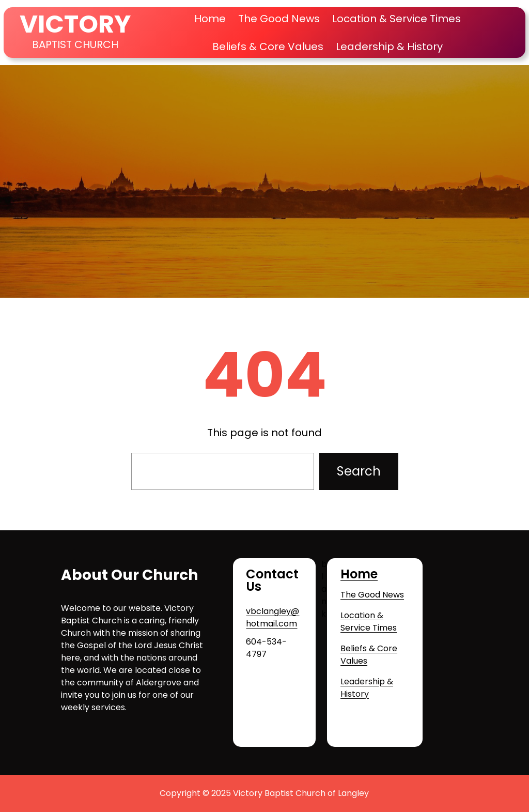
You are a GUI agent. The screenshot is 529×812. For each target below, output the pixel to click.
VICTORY (75, 24)
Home (210, 19)
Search (359, 471)
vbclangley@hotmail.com (273, 617)
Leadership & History (367, 688)
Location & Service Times (369, 622)
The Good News (372, 595)
